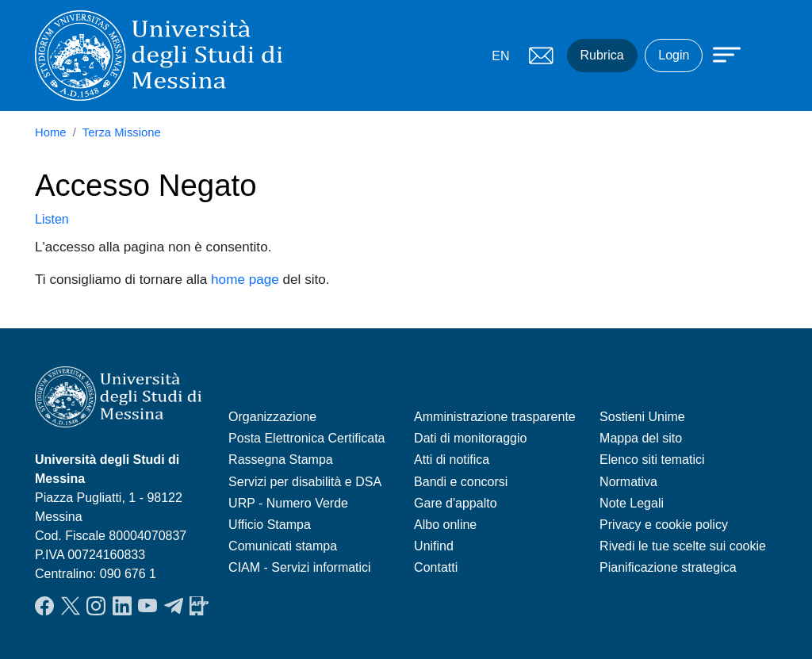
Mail (542, 56)
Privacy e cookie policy (664, 525)
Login (674, 55)
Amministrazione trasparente (495, 417)
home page (245, 279)
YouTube (147, 606)
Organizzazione (272, 417)
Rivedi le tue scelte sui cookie (683, 546)
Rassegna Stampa (281, 460)
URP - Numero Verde (288, 503)
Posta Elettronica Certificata (306, 438)
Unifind (434, 546)
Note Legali (632, 503)
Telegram (174, 606)
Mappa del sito (641, 438)
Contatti (436, 567)
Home (51, 132)
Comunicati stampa (283, 546)
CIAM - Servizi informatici (300, 567)
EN (500, 56)
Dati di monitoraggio (470, 438)
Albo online (445, 525)
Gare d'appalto (455, 503)
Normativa (628, 482)
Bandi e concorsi (461, 482)
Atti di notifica (452, 460)
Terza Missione (122, 132)
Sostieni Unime (642, 417)
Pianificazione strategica (668, 567)
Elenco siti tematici (652, 460)
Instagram (96, 606)
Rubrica (602, 55)
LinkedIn (122, 606)
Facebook (44, 606)
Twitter (71, 606)
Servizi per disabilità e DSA (305, 482)
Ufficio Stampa (270, 525)
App (199, 606)
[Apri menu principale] (719, 53)
